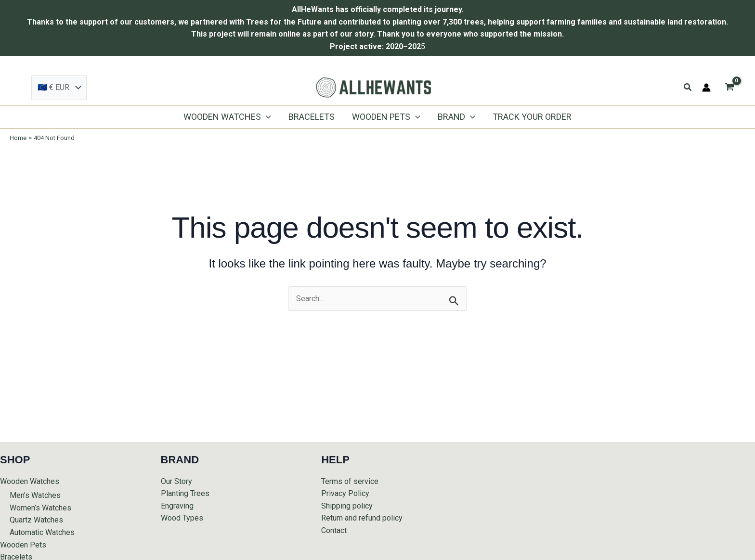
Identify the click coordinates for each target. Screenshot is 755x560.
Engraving (177, 506)
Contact (334, 530)
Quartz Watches (36, 520)
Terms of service (350, 481)
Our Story (176, 481)
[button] (688, 87)
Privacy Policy (345, 493)
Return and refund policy (362, 518)
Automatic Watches (42, 532)
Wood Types (182, 518)
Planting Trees (185, 493)
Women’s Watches (40, 508)
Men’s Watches (35, 495)
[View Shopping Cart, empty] (729, 88)
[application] (266, 117)
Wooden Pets (23, 545)
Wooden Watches (30, 481)
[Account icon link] (706, 88)
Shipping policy (347, 506)
